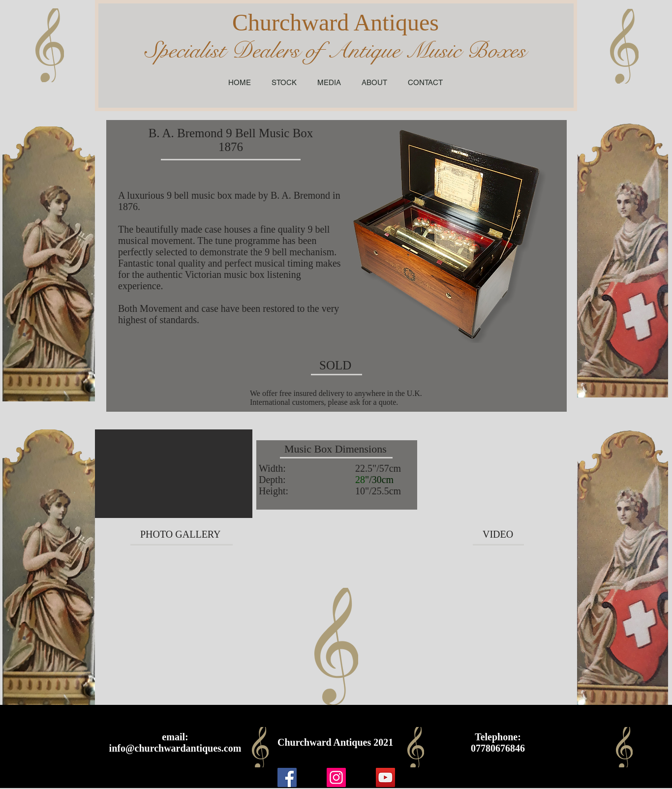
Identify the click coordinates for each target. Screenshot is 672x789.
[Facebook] (287, 777)
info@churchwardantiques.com (175, 748)
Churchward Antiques (336, 22)
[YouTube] (385, 777)
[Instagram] (336, 777)
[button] (174, 474)
